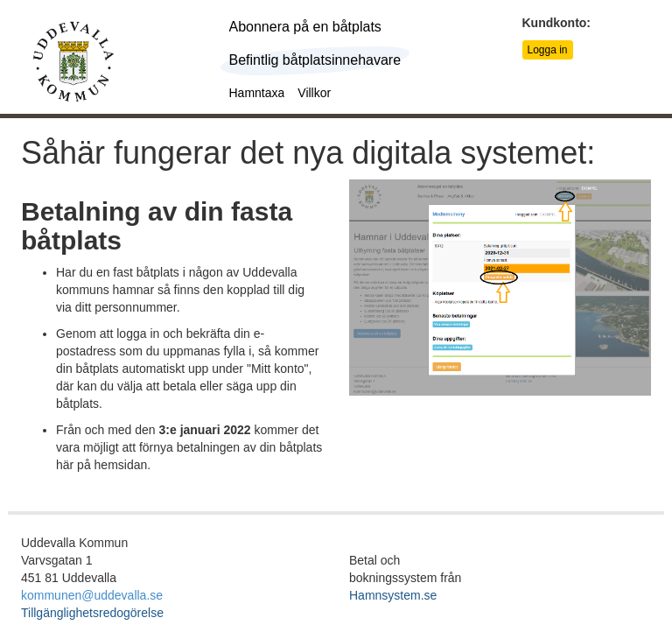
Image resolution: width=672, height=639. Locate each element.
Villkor (314, 93)
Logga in (548, 50)
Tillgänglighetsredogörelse (92, 613)
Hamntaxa (257, 93)
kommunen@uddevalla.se (92, 595)
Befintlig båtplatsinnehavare (315, 60)
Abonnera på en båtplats (305, 27)
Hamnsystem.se (393, 595)
